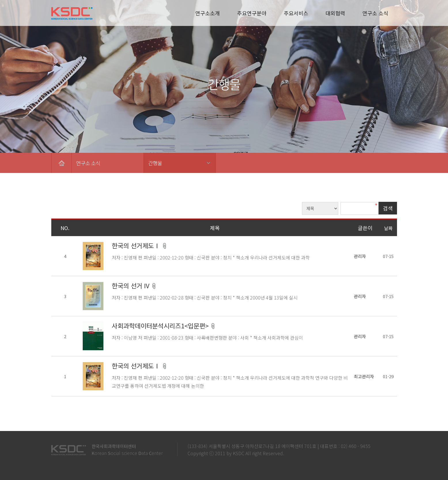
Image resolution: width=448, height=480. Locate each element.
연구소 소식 (375, 13)
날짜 (388, 228)
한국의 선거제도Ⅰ (137, 245)
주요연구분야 (252, 13)
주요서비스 (296, 13)
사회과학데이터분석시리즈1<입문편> (161, 325)
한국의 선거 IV (132, 285)
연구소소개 (208, 13)
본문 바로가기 (0, 0)
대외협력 (335, 13)
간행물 (155, 163)
